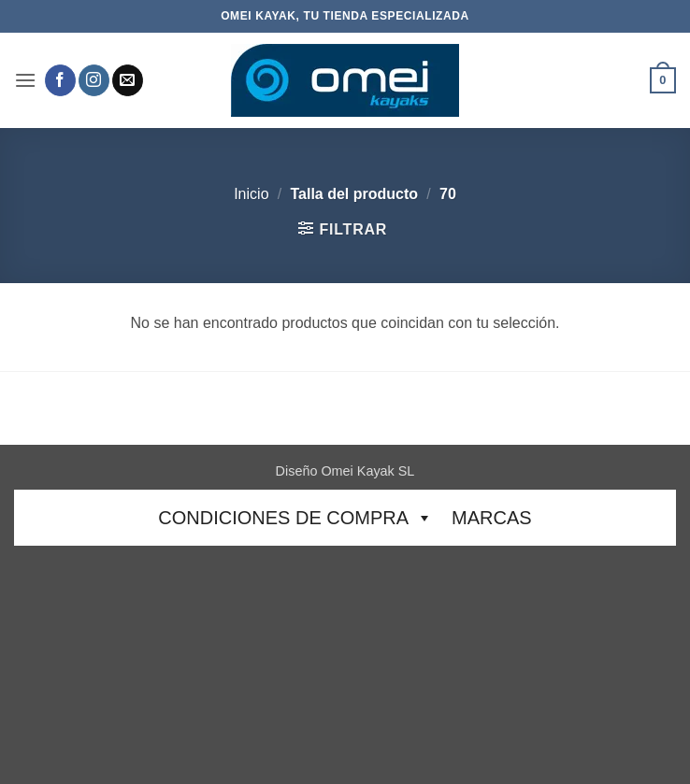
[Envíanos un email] (128, 80)
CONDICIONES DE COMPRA (295, 518)
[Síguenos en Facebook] (60, 80)
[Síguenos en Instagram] (94, 80)
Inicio (251, 194)
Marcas (492, 518)
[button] (25, 80)
